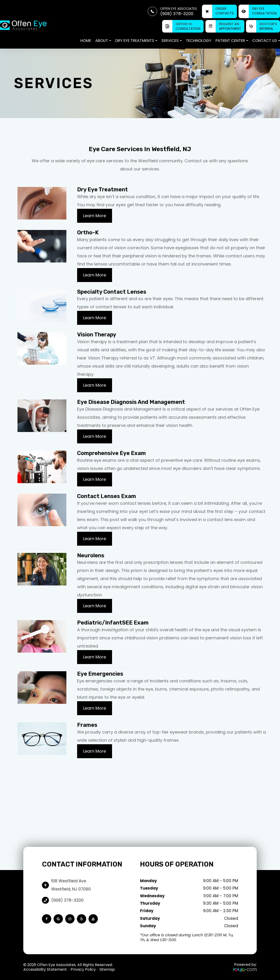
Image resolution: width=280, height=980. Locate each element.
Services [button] (172, 41)
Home (86, 41)
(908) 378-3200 (67, 900)
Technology (199, 41)
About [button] (103, 41)
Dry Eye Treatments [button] (136, 41)
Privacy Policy (83, 969)
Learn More (95, 216)
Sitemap (107, 969)
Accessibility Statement (45, 969)
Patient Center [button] (232, 41)
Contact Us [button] (266, 41)
